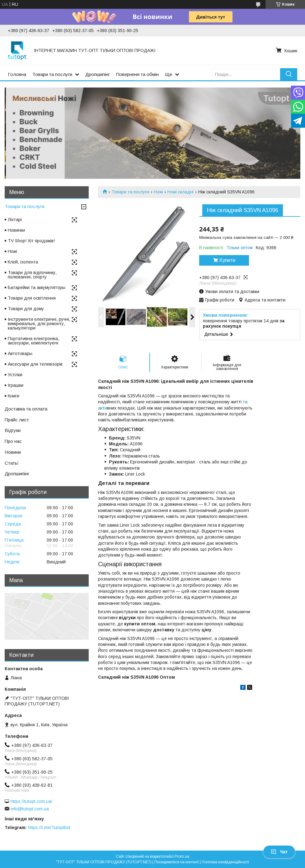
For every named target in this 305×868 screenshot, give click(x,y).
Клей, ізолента (23, 262)
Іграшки (16, 385)
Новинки (16, 230)
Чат (279, 852)
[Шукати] (289, 74)
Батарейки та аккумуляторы (37, 287)
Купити (227, 260)
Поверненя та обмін (137, 74)
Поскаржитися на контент (177, 862)
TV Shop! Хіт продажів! (31, 241)
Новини (13, 452)
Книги (14, 396)
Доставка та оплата (26, 409)
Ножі (158, 192)
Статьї (12, 463)
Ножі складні (181, 192)
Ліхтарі (15, 220)
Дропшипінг (98, 74)
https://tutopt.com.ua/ (31, 801)
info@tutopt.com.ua (30, 809)
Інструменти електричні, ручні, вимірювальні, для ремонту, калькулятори (39, 324)
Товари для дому (26, 309)
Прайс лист (17, 420)
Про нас (13, 441)
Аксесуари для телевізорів (35, 364)
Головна (17, 74)
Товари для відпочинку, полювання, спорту (32, 275)
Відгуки (13, 430)
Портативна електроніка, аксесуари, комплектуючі (33, 341)
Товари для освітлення (32, 298)
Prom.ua (182, 856)
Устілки (15, 375)
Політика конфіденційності (225, 862)
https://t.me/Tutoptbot (49, 828)
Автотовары (20, 353)
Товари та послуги (52, 74)
